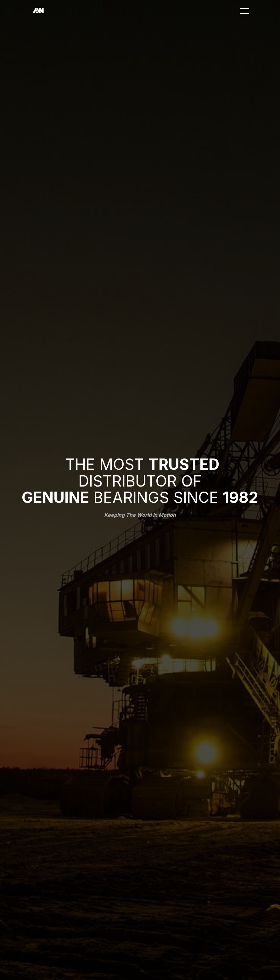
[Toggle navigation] (245, 11)
